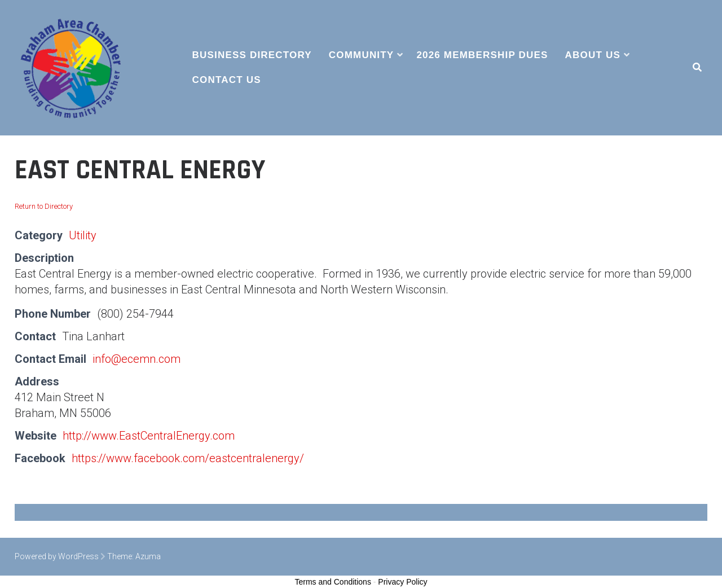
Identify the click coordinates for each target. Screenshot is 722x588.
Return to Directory (44, 206)
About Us (593, 55)
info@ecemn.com (137, 359)
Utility (83, 235)
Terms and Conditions (333, 582)
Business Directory (252, 55)
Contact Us (227, 80)
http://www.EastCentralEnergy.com (149, 436)
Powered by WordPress (57, 556)
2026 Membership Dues (482, 55)
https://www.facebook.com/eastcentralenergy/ (188, 458)
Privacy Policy (402, 582)
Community (362, 55)
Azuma (148, 556)
